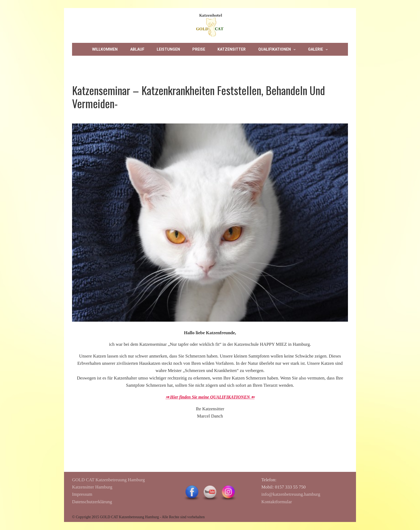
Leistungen (168, 49)
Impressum (201, 62)
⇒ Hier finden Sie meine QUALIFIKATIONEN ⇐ (210, 397)
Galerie (316, 49)
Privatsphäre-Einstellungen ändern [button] (263, 62)
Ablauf (137, 49)
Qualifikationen (275, 49)
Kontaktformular (277, 502)
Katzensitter (232, 49)
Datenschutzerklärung (92, 502)
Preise (199, 49)
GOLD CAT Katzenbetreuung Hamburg (108, 480)
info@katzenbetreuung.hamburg (291, 494)
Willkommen (105, 49)
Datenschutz (163, 62)
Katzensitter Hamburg (92, 487)
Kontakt (128, 62)
